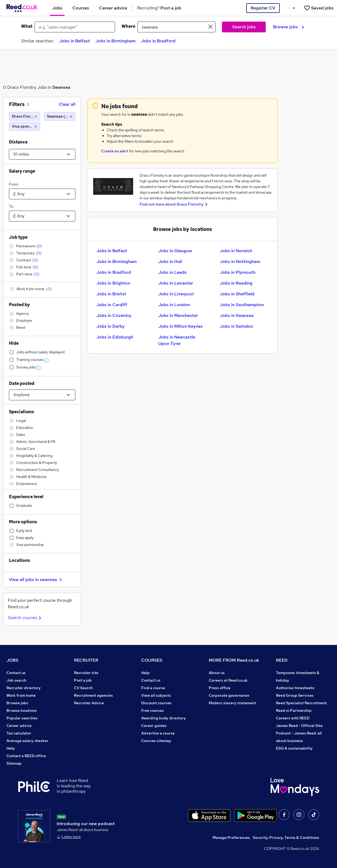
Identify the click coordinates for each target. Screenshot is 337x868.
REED (282, 660)
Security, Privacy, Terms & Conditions (286, 838)
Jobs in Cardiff (112, 305)
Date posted (22, 383)
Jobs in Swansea (237, 315)
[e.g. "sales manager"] (75, 27)
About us (217, 673)
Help (11, 748)
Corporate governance (229, 695)
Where (128, 26)
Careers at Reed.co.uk (228, 680)
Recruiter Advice (89, 703)
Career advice (19, 726)
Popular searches (22, 718)
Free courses (153, 710)
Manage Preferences (231, 838)
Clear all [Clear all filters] (67, 104)
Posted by (19, 305)
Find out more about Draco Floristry (172, 204)
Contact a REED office (26, 756)
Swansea (61, 87)
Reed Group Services (295, 695)
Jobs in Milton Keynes (181, 326)
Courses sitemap (156, 741)
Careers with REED (293, 718)
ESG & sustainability (294, 748)
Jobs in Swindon (236, 326)
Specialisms (21, 412)
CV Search (83, 688)
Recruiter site (86, 673)
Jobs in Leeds (172, 272)
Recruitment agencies (93, 695)
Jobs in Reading (236, 283)
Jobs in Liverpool (176, 294)
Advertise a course (158, 733)
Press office (220, 688)
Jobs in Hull (170, 262)
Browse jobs (289, 27)
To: (11, 206)
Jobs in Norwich (236, 251)
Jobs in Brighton (113, 283)
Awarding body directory (164, 718)
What (27, 26)
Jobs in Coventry (114, 315)
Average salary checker (27, 741)
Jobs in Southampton (242, 305)
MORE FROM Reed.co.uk (234, 660)
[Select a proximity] (42, 154)
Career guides (154, 726)
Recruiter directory (24, 688)
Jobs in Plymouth (238, 272)
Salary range (22, 171)
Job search (16, 680)
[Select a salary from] (42, 194)
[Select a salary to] (42, 216)
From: (14, 184)
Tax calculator (19, 733)
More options (23, 522)
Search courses (25, 618)
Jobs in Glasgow (175, 251)
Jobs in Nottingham (240, 262)
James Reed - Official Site (299, 726)
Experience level (26, 497)
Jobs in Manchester (178, 315)
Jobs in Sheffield (237, 294)
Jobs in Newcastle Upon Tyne (177, 340)
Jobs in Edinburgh (115, 337)
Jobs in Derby (111, 326)
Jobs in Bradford (158, 41)
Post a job (83, 680)
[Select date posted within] (42, 395)
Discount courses (156, 703)
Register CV (263, 8)
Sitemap (14, 763)
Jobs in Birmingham (115, 41)
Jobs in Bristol (111, 294)
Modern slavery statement (232, 703)
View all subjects (156, 695)
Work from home (21, 695)
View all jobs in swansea (36, 580)
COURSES (152, 660)
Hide (14, 343)
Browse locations (22, 710)
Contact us (16, 673)
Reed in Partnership (294, 710)
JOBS (12, 660)
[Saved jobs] (319, 8)
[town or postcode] (176, 27)
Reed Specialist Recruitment (301, 703)
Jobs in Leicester (176, 283)
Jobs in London (174, 305)
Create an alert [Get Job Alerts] (115, 151)
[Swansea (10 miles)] (60, 116)
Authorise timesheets (295, 688)
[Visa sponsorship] (25, 126)
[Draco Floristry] (25, 116)
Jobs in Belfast (75, 41)
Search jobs (244, 27)
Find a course (153, 688)
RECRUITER (86, 660)
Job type (18, 237)
